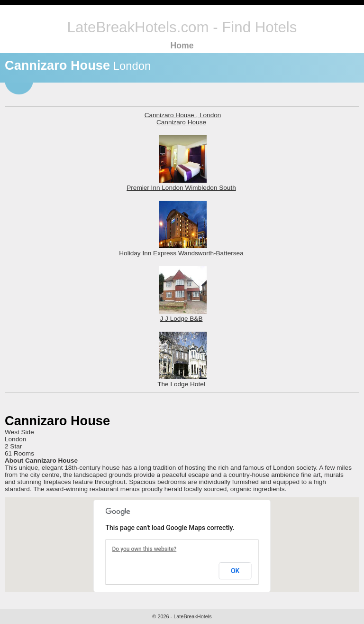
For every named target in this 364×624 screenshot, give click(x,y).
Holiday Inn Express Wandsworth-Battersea (181, 250)
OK (235, 571)
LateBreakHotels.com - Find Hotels (182, 27)
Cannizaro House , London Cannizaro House (183, 119)
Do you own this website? (145, 549)
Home (182, 46)
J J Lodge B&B (183, 315)
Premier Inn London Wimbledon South (181, 184)
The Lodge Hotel (182, 381)
